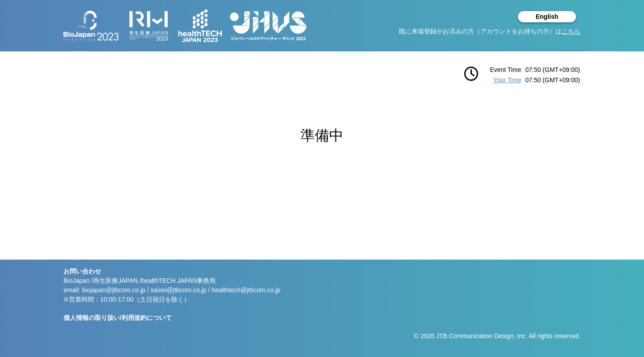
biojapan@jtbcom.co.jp (114, 290)
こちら (571, 31)
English (547, 17)
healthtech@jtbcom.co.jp (246, 290)
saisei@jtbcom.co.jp (179, 290)
